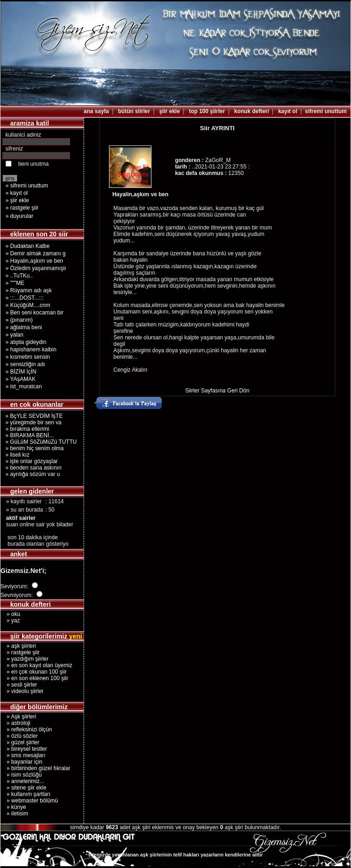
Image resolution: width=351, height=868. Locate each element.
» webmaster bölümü (29, 801)
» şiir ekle (17, 200)
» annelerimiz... (22, 781)
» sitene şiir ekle (23, 788)
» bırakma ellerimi (26, 429)
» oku (10, 614)
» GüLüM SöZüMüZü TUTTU (39, 442)
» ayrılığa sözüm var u (31, 474)
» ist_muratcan (24, 386)
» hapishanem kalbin (31, 350)
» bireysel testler (24, 749)
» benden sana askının (32, 468)
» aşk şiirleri (18, 646)
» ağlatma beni (24, 327)
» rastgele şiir (22, 208)
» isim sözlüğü (21, 775)
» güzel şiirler (20, 742)
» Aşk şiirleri (18, 717)
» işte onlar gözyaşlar (30, 461)
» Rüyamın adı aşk (29, 290)
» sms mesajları (23, 755)
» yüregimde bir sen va (32, 422)
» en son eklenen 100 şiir (34, 678)
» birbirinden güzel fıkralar (35, 768)
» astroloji (15, 723)
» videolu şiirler (22, 691)
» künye (13, 807)
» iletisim (14, 814)
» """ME (15, 283)
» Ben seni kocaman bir (34, 313)
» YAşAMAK (21, 379)
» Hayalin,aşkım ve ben (34, 261)
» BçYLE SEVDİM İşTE (33, 416)
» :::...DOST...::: (24, 298)
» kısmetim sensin (28, 357)
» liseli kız (16, 455)
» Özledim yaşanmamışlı (36, 268)
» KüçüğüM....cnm (28, 305)
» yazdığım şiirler (24, 659)
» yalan (15, 335)
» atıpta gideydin (26, 342)
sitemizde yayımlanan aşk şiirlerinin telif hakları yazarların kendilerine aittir (175, 855)
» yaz (10, 621)
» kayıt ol (17, 193)
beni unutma (33, 164)
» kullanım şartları (25, 794)
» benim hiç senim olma (33, 448)
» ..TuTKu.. (19, 276)
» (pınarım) (19, 320)
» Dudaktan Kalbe (27, 246)
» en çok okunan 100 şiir (33, 672)
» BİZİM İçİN (21, 372)
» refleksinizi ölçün (26, 729)
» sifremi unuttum (27, 186)
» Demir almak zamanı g (36, 253)
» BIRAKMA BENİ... (28, 435)
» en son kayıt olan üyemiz (36, 665)
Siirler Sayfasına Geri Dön (217, 391)
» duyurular (19, 216)
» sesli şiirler (19, 685)
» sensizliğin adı (25, 364)
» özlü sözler (19, 736)
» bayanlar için (21, 762)
